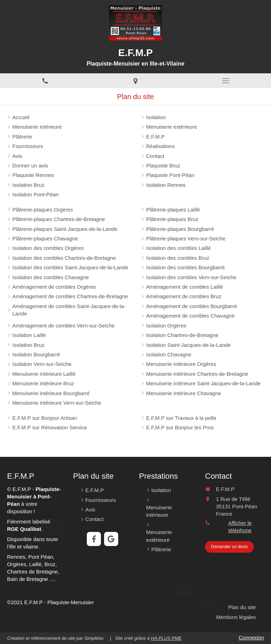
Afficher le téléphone (240, 527)
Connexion (251, 637)
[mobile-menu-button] (226, 81)
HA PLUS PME (166, 638)
